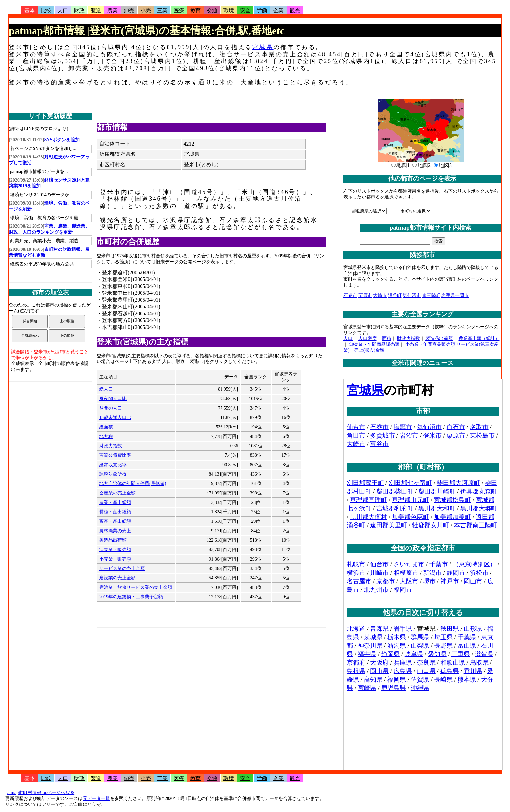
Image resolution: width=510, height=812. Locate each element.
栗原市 (365, 296)
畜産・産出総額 (115, 521)
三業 (162, 11)
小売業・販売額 (115, 559)
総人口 (106, 389)
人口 (63, 11)
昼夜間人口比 (113, 399)
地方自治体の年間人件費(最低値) (133, 484)
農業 (113, 11)
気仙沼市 (412, 296)
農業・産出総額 (115, 502)
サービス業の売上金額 (122, 568)
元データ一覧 (96, 798)
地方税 (106, 436)
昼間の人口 (111, 408)
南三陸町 (431, 296)
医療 (179, 11)
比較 (46, 11)
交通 (212, 11)
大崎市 (380, 296)
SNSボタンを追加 (62, 140)
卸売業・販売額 (115, 550)
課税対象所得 (113, 474)
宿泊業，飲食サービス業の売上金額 (136, 587)
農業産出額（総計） (479, 338)
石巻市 (350, 296)
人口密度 (368, 338)
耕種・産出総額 (115, 512)
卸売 (129, 11)
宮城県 (263, 47)
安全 (245, 11)
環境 (229, 11)
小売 (146, 11)
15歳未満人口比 (115, 418)
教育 (195, 11)
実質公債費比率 (115, 455)
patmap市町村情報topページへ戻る (40, 793)
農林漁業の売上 (115, 531)
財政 (79, 11)
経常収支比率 (113, 465)
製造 (96, 11)
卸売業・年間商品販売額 (374, 344)
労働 (262, 11)
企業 (278, 11)
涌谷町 (395, 296)
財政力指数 (111, 446)
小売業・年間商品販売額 (430, 344)
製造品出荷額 (113, 540)
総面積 (106, 427)
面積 (387, 338)
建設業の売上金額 (117, 578)
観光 (295, 11)
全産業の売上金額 (117, 493)
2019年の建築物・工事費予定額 (131, 597)
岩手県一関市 (455, 296)
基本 (30, 11)
